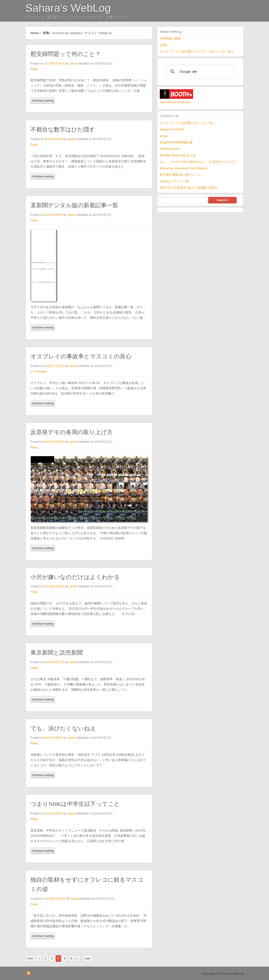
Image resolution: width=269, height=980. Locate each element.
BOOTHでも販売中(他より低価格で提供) (188, 188)
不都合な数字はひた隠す (63, 130)
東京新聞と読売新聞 (57, 653)
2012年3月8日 (53, 738)
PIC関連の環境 (170, 38)
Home (35, 33)
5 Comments (39, 372)
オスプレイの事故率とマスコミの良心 (81, 356)
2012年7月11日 (54, 366)
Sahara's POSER (172, 129)
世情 (46, 33)
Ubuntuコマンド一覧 (174, 181)
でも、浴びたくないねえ (63, 728)
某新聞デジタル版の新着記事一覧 (74, 205)
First (30, 958)
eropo (164, 136)
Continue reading (43, 100)
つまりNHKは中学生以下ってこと (75, 804)
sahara (74, 64)
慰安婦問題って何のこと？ (66, 54)
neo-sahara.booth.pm (175, 102)
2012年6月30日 (54, 442)
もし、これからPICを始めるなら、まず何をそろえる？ (198, 162)
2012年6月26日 (54, 586)
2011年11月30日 (55, 899)
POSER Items (170, 149)
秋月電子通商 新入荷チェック (180, 175)
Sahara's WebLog (68, 8)
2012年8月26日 (54, 64)
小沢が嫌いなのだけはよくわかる (75, 577)
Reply (34, 69)
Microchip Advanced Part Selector (184, 168)
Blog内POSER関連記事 (176, 142)
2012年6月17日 (54, 662)
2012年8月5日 (53, 139)
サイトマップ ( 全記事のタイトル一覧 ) (187, 123)
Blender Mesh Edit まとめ (178, 155)
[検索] (200, 72)
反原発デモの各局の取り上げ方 (72, 432)
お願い (164, 45)
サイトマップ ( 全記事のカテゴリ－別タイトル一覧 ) (196, 51)
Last (88, 958)
